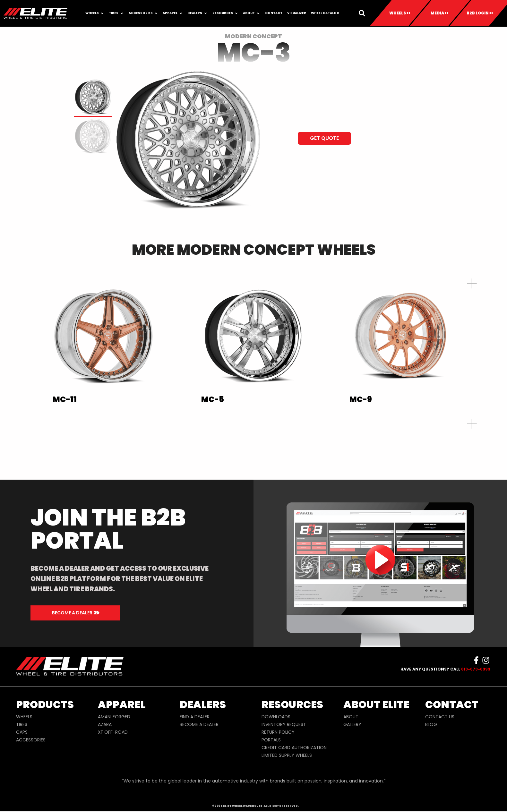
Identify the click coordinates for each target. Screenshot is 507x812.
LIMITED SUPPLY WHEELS (287, 755)
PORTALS (271, 740)
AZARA (105, 724)
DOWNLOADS (276, 717)
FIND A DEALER (195, 717)
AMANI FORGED (114, 717)
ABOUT (351, 717)
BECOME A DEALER (199, 724)
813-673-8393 (476, 669)
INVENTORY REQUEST (284, 724)
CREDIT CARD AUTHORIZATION (294, 748)
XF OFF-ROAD (113, 732)
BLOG (431, 724)
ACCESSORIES (31, 740)
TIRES (22, 724)
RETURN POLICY (278, 732)
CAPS (22, 732)
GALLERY (352, 724)
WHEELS (24, 717)
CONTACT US (440, 717)
